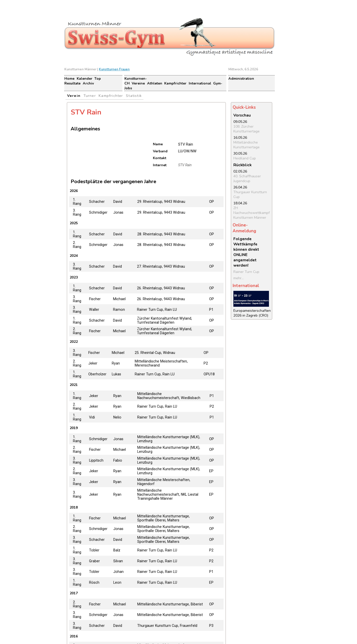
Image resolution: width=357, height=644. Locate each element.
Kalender (85, 79)
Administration (241, 79)
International (200, 83)
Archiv (88, 83)
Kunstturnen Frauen (114, 69)
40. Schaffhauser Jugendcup (247, 179)
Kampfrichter (175, 83)
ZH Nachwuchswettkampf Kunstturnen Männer (252, 213)
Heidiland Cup (245, 158)
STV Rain (185, 165)
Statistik (134, 96)
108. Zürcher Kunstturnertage (246, 129)
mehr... (239, 278)
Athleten (155, 83)
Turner (90, 96)
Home (69, 79)
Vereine (138, 83)
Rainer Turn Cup (246, 272)
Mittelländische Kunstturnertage (246, 145)
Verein (74, 96)
